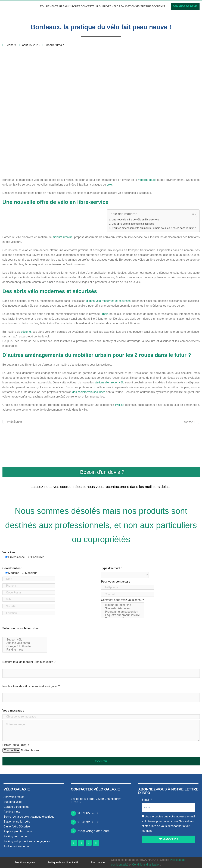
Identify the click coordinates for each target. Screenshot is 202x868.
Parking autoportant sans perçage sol (27, 841)
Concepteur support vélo (100, 6)
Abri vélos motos (14, 797)
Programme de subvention (122, 612)
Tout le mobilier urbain (17, 846)
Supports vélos (13, 802)
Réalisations (128, 6)
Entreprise (145, 6)
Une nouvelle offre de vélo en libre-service (135, 220)
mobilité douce (147, 180)
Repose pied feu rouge (18, 831)
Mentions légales (25, 862)
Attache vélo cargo (25, 643)
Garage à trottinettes (16, 807)
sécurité (26, 332)
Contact (159, 6)
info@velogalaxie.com (93, 831)
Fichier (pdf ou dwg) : (16, 745)
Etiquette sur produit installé (122, 615)
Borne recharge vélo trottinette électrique (29, 817)
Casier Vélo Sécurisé (17, 827)
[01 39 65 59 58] (73, 813)
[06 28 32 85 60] (73, 822)
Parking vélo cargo (15, 836)
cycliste (120, 405)
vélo (109, 185)
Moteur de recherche (122, 605)
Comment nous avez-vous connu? (122, 608)
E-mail (146, 800)
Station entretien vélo (17, 822)
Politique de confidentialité (63, 862)
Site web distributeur (122, 609)
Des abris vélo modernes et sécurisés (133, 224)
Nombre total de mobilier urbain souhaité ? (29, 662)
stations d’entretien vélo (109, 382)
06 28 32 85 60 (88, 822)
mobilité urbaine (62, 237)
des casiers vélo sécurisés (89, 392)
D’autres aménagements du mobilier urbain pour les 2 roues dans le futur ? (154, 228)
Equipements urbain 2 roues (60, 6)
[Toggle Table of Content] (192, 214)
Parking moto (25, 650)
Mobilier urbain (55, 45)
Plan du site (98, 862)
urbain (105, 314)
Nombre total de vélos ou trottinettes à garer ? (31, 686)
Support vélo (25, 640)
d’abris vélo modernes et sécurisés (108, 301)
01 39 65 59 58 (88, 813)
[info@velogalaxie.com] (73, 831)
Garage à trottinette (25, 646)
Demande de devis (185, 6)
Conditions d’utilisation (146, 865)
